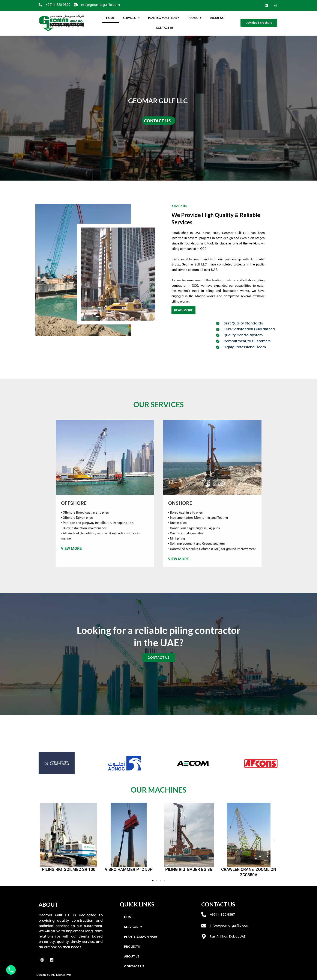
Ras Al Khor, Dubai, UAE (228, 936)
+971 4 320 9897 (223, 914)
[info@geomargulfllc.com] (204, 926)
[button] (43, 840)
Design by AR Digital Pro (54, 975)
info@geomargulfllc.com (230, 925)
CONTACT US (165, 28)
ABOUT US (217, 18)
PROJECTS (195, 18)
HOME (110, 18)
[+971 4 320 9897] (204, 915)
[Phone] (11, 970)
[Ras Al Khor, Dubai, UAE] (204, 936)
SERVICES (131, 18)
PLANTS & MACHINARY (164, 18)
